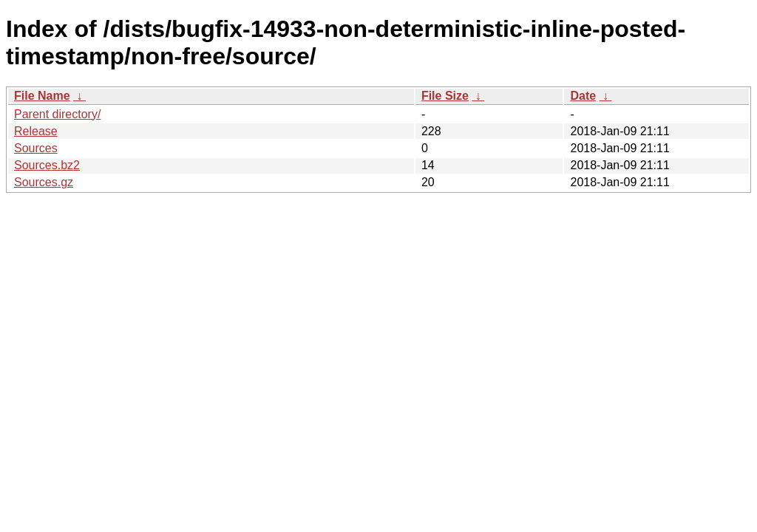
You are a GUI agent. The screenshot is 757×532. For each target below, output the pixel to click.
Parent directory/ (57, 114)
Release (36, 131)
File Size (445, 96)
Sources (36, 148)
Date (583, 96)
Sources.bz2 (47, 165)
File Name (42, 96)
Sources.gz (44, 182)
